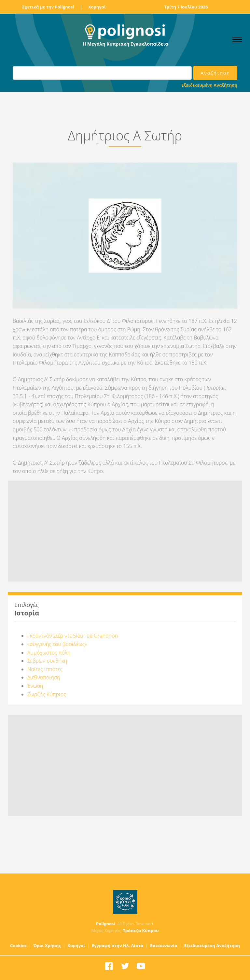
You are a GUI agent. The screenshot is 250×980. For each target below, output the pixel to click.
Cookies (18, 945)
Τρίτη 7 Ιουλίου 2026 (186, 7)
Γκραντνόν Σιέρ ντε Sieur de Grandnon (73, 636)
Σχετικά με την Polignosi (48, 7)
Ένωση (35, 686)
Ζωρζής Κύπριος (47, 694)
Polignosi (106, 924)
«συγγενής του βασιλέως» (57, 644)
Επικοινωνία (164, 945)
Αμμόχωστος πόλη (49, 653)
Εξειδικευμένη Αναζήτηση (209, 85)
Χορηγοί (97, 7)
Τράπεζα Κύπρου (141, 930)
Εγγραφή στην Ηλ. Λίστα (118, 945)
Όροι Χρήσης (47, 945)
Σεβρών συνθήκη (47, 661)
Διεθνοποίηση (44, 677)
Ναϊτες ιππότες (45, 669)
